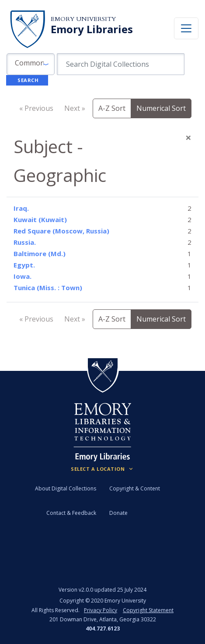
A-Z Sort (112, 108)
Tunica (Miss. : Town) (48, 288)
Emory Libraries (92, 29)
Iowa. (23, 276)
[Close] (188, 137)
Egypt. (24, 265)
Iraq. (21, 208)
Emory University (83, 19)
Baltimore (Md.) (40, 253)
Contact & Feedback (71, 513)
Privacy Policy (101, 610)
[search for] (121, 64)
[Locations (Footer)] (102, 469)
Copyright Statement (148, 610)
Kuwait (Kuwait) (40, 219)
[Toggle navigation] (186, 28)
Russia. (25, 242)
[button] (31, 64)
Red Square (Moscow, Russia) (61, 231)
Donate (118, 513)
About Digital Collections (66, 488)
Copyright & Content (135, 488)
